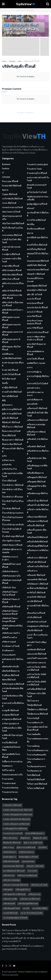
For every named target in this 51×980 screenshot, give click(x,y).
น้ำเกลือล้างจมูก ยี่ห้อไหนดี (13, 536)
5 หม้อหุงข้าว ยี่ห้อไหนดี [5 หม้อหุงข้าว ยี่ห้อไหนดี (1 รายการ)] (12, 805)
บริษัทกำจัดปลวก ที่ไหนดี (12, 545)
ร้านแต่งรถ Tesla (34, 169)
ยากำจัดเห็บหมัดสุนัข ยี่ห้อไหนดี (13, 690)
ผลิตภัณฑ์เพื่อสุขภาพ (11, 671)
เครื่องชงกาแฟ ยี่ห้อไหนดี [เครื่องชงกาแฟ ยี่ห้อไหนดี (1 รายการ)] (27, 876)
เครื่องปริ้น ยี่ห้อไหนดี (36, 526)
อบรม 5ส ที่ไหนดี (34, 299)
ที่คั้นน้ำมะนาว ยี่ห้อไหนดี (12, 427)
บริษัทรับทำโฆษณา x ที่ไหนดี (11, 601)
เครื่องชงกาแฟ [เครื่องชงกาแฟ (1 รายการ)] (9, 876)
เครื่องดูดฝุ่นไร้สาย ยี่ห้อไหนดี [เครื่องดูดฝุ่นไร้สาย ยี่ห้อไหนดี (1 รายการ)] (14, 894)
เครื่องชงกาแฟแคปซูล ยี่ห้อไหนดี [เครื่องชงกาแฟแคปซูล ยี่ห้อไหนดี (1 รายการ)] (16, 885)
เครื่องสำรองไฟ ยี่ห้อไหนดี (38, 567)
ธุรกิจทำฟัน (7, 465)
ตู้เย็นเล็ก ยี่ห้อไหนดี (10, 418)
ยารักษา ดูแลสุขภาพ (10, 724)
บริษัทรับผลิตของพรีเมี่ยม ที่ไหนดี (12, 627)
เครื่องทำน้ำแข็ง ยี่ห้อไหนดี (38, 505)
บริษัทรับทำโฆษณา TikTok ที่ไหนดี (10, 593)
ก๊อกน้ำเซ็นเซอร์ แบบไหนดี (13, 229)
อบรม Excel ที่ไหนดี (35, 303)
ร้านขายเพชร (8, 779)
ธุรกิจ (7, 25)
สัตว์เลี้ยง (31, 224)
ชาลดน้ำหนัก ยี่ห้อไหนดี (12, 392)
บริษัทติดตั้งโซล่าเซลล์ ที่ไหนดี (11, 566)
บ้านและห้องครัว (9, 655)
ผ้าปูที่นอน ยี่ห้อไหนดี (11, 675)
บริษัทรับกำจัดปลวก (10, 572)
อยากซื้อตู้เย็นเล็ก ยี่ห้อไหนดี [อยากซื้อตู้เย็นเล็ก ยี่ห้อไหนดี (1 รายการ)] (14, 871)
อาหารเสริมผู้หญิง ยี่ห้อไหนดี (38, 378)
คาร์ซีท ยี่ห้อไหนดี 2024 (12, 358)
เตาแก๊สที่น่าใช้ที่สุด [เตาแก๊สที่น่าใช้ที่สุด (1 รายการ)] (40, 908)
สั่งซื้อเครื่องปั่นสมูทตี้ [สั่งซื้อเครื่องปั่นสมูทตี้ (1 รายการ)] (11, 862)
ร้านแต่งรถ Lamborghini (37, 165)
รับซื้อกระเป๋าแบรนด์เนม (12, 762)
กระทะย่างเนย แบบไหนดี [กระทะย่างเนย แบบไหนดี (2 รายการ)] (13, 833)
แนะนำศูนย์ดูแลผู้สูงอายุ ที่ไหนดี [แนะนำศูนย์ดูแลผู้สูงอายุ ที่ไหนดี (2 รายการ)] (15, 918)
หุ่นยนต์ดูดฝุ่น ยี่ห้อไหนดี (37, 286)
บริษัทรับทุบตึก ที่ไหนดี (31, 61)
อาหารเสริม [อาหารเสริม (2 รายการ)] (32, 871)
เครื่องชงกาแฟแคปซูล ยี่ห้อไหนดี (36, 426)
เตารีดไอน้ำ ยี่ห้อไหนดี (36, 593)
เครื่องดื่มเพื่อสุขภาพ (35, 473)
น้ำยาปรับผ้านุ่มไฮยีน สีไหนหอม (12, 531)
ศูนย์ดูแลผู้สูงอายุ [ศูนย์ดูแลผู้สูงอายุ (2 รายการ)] (10, 857)
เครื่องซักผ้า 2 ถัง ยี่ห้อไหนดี (37, 441)
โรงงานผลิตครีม (34, 734)
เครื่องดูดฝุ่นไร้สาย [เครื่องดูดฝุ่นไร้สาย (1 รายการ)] (23, 890)
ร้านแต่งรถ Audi (9, 783)
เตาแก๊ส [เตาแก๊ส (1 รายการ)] (26, 908)
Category (12, 61)
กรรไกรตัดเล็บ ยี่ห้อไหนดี (12, 199)
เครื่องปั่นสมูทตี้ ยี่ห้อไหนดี (37, 546)
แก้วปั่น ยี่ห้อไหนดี (34, 617)
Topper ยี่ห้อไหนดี (10, 194)
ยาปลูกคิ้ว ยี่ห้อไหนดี (10, 711)
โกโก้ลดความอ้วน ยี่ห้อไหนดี (36, 695)
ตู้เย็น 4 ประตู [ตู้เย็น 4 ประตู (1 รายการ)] (8, 847)
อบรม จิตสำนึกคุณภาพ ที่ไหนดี (36, 346)
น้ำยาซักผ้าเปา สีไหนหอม (13, 497)
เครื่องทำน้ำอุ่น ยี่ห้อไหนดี (37, 501)
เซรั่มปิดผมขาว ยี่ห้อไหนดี (38, 584)
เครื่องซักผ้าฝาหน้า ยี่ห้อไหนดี (37, 460)
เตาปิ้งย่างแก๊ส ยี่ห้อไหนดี (37, 588)
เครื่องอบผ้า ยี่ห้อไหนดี (36, 575)
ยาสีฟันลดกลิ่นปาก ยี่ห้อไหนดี (12, 729)
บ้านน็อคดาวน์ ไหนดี (11, 646)
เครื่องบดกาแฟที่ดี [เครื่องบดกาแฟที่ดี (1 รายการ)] (10, 899)
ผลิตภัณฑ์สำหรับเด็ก (11, 667)
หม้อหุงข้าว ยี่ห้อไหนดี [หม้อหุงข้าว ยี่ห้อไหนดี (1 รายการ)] (35, 866)
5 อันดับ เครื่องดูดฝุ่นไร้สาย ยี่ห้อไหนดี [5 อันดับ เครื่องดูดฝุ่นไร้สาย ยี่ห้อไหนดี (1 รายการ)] (18, 815)
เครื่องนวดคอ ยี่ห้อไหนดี (37, 517)
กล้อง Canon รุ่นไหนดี (11, 212)
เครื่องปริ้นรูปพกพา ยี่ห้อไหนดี (37, 531)
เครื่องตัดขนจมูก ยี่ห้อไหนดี (37, 495)
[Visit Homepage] (25, 4)
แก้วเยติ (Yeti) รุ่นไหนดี (37, 622)
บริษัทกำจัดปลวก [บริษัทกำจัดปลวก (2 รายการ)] (10, 852)
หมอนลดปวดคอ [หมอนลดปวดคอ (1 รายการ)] (28, 862)
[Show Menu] (3, 4)
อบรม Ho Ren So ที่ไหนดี (37, 308)
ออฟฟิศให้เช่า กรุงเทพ (36, 363)
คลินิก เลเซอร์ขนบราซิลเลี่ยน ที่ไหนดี (12, 297)
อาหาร (30, 368)
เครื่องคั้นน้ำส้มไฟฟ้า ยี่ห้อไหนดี (37, 414)
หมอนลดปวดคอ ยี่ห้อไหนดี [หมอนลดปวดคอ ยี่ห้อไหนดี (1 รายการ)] (13, 866)
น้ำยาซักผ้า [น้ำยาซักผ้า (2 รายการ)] (43, 847)
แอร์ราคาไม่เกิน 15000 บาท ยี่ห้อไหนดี (36, 676)
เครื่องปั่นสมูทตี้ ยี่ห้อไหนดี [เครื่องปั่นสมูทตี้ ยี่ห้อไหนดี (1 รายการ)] (28, 904)
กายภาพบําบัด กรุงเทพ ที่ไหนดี (11, 248)
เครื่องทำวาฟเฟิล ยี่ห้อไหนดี (38, 511)
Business (6, 164)
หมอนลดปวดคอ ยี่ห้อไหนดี (38, 261)
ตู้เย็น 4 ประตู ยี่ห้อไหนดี (12, 414)
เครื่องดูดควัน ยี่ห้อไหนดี (37, 477)
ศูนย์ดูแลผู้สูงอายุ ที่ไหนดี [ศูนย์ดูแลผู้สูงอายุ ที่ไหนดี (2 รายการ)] (28, 857)
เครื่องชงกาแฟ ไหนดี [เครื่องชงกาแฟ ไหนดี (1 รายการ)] (39, 885)
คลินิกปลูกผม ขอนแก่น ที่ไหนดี (11, 326)
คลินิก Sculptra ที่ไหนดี (12, 270)
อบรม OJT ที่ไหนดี (35, 312)
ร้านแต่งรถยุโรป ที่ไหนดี (37, 173)
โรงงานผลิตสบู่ (33, 746)
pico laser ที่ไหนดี (10, 181)
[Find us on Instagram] (10, 966)
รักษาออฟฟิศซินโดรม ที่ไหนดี (11, 756)
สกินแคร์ (31, 208)
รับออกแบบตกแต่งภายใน (12, 775)
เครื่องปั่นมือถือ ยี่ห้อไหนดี (37, 542)
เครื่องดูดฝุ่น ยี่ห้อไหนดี (36, 482)
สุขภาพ (30, 233)
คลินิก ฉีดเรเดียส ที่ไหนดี (12, 275)
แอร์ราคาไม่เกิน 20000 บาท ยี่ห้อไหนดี (36, 683)
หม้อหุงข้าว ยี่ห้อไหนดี (36, 274)
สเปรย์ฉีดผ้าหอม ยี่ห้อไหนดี (37, 239)
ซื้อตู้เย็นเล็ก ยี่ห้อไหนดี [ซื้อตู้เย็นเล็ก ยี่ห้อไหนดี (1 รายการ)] (12, 843)
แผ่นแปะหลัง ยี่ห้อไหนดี (37, 654)
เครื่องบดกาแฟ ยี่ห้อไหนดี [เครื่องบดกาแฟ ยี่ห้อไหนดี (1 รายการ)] (30, 899)
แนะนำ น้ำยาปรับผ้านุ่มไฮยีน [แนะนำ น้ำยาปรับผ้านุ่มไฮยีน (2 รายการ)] (32, 913)
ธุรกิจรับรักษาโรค (9, 469)
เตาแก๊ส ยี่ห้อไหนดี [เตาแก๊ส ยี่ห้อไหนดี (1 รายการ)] (10, 913)
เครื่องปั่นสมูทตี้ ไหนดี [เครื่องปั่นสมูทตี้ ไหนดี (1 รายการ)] (11, 908)
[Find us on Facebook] (3, 966)
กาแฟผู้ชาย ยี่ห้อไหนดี (11, 254)
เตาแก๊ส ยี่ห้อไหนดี (34, 601)
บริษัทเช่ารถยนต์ (9, 642)
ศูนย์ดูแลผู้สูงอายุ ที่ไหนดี (37, 204)
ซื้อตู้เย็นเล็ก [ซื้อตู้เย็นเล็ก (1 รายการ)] (25, 838)
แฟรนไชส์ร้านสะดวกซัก (37, 658)
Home (4, 61)
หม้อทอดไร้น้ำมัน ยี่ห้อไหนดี (38, 255)
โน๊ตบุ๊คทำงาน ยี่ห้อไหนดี (37, 710)
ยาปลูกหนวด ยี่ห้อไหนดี (12, 719)
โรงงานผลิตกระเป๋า (35, 723)
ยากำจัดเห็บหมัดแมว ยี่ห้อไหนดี (12, 697)
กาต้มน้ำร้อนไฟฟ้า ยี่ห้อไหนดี (12, 241)
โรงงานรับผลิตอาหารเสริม (36, 761)
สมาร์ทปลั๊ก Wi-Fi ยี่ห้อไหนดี (38, 214)
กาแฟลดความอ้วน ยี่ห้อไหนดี (12, 260)
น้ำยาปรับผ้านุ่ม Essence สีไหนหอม (13, 519)
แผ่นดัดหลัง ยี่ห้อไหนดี (36, 650)
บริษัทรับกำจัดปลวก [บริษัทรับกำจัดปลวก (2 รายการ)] (27, 852)
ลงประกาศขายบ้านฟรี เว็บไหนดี (38, 179)
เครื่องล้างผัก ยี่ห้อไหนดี (36, 562)
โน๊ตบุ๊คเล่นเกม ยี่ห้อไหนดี (37, 714)
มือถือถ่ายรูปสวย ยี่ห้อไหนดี (13, 684)
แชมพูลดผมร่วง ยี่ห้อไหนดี (38, 626)
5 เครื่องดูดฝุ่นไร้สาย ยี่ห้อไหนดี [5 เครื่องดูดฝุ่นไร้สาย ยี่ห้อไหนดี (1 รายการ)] (15, 829)
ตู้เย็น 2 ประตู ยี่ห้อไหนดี (12, 409)
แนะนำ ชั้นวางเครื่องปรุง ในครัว (37, 636)
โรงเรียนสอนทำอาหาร (36, 767)
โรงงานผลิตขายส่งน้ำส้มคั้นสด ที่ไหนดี (37, 729)
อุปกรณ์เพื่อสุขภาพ (35, 400)
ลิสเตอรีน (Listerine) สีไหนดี (37, 186)
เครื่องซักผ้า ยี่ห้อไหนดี (36, 447)
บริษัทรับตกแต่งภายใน (11, 576)
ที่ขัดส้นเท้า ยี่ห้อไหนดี (11, 422)
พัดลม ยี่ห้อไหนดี (9, 680)
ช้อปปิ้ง (5, 383)
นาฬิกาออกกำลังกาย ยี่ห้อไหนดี (12, 475)
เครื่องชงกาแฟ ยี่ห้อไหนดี (37, 420)
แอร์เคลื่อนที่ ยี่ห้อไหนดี (36, 689)
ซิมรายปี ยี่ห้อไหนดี (10, 396)
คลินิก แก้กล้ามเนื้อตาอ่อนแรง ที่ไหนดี (13, 304)
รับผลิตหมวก (7, 766)
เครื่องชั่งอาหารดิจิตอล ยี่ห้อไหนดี (36, 433)
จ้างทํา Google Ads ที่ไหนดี (13, 364)
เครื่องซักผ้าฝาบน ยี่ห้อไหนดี (38, 452)
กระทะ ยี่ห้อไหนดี (9, 203)
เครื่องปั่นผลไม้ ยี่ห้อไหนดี (37, 537)
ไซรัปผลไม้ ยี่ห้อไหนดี (36, 780)
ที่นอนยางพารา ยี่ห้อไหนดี (13, 440)
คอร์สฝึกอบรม (8, 354)
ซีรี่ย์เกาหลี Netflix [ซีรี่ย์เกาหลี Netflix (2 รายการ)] (10, 838)
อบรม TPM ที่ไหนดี (35, 328)
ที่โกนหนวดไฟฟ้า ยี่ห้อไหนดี (13, 450)
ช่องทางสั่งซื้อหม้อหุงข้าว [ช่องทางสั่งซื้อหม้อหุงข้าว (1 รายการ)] (35, 833)
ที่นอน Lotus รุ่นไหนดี (11, 431)
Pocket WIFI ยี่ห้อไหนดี (12, 186)
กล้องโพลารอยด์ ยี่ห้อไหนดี (13, 224)
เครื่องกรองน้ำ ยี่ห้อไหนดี (37, 408)
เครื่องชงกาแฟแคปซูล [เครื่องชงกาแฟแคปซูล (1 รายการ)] (12, 880)
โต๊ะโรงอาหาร (33, 701)
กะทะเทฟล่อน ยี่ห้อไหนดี (12, 235)
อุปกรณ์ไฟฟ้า (32, 404)
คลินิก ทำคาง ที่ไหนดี (11, 279)
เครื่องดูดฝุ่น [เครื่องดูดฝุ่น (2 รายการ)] (8, 890)
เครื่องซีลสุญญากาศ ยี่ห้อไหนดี (37, 467)
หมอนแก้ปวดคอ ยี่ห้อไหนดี (38, 270)
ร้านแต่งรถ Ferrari (10, 792)
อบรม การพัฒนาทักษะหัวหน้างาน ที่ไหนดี (36, 338)
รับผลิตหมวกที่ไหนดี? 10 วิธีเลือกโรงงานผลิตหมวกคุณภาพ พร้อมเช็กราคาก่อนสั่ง (23, 948)
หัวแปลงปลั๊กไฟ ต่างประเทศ (35, 280)
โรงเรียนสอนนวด (34, 771)
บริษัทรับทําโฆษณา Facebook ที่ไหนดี (10, 613)
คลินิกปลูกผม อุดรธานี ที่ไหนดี (11, 341)
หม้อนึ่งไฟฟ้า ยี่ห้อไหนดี (37, 265)
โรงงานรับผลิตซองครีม (37, 755)
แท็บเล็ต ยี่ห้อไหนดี (35, 631)
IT (3, 173)
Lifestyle (6, 177)
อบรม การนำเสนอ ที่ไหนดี (38, 332)
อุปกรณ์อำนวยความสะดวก (35, 394)
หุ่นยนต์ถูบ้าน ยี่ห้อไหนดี (37, 290)
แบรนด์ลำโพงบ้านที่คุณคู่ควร (37, 644)
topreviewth (12, 972)
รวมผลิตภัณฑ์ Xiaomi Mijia (11, 748)
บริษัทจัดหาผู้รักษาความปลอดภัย (12, 551)
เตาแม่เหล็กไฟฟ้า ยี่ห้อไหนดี (38, 607)
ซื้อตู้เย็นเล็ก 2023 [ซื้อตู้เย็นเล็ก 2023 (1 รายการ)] (40, 838)
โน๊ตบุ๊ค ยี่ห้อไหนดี (34, 705)
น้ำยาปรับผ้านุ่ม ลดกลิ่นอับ (13, 525)
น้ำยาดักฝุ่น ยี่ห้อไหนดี (11, 509)
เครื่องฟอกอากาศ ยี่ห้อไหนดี (38, 552)
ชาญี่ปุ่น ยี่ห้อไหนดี (10, 388)
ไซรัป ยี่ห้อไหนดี (34, 775)
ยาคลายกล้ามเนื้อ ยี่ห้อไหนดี (13, 705)
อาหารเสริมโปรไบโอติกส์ (37, 384)
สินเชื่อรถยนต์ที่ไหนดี (36, 229)
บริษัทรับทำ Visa (9, 588)
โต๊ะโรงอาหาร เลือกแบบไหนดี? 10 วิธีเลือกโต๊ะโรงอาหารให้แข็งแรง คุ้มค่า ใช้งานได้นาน (23, 932)
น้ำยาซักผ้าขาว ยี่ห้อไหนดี (13, 485)
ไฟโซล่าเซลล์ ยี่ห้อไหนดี (37, 784)
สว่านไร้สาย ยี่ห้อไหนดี (36, 220)
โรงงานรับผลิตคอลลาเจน (38, 750)
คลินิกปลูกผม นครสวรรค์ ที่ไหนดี (12, 334)
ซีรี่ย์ (4, 401)
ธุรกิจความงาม (8, 460)
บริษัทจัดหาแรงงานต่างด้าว (10, 558)
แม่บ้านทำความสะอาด (36, 663)
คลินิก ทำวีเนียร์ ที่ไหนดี (12, 291)
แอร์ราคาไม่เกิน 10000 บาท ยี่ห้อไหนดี (36, 669)
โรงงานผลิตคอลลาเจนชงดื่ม (38, 740)
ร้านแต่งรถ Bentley (10, 788)
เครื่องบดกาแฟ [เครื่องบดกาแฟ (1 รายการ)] (34, 894)
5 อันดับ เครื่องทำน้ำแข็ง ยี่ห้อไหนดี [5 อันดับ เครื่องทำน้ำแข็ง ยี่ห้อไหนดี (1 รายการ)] (17, 819)
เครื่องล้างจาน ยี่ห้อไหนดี (37, 558)
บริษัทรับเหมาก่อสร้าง (11, 633)
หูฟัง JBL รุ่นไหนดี (34, 295)
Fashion (6, 169)
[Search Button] (48, 4)
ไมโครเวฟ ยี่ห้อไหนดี (36, 788)
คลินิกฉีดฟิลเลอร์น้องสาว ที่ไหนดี (13, 311)
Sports (5, 190)
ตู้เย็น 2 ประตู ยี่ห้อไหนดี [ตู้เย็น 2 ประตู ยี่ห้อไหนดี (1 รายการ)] (33, 843)
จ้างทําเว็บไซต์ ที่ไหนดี (11, 375)
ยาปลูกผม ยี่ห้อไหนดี (10, 715)
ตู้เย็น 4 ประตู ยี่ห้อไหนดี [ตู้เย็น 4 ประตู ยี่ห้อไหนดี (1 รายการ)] (26, 847)
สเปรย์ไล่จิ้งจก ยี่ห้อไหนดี (37, 245)
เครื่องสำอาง (32, 571)
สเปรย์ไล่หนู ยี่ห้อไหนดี (36, 249)
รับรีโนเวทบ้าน (8, 770)
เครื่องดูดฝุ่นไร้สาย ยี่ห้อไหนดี (37, 488)
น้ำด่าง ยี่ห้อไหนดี (9, 481)
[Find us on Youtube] (14, 966)
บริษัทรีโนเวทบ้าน (10, 638)
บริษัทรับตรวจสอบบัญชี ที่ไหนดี (12, 582)
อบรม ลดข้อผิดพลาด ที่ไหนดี (35, 353)
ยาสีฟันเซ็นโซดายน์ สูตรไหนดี (12, 737)
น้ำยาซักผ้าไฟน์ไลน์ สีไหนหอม (13, 503)
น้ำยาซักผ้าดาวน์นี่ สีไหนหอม (12, 491)
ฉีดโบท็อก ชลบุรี (9, 379)
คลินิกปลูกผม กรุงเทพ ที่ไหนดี (11, 319)
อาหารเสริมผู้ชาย (34, 372)
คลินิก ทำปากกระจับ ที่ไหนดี (13, 285)
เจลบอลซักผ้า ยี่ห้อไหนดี (37, 580)
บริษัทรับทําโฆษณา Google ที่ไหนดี (10, 620)
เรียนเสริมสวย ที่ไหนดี (36, 613)
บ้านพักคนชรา (8, 651)
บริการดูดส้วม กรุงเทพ (11, 541)
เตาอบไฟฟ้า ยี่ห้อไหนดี (36, 597)
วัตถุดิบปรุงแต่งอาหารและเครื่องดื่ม (38, 198)
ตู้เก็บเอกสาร (7, 405)
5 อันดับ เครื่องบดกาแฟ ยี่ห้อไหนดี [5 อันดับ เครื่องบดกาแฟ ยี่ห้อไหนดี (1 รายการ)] (16, 824)
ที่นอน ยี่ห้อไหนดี (9, 436)
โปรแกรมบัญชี (33, 718)
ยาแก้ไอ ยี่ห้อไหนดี (10, 743)
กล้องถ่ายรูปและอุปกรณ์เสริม (12, 218)
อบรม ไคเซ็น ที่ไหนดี (35, 359)
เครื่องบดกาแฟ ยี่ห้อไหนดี (37, 521)
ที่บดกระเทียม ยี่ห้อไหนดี (12, 444)
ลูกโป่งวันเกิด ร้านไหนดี (37, 192)
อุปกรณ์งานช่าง (33, 388)
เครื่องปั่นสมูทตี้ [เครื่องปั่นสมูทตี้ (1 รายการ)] (9, 904)
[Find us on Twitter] (6, 966)
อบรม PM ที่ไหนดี (34, 316)
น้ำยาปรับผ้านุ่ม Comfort (13, 513)
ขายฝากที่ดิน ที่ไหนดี (11, 266)
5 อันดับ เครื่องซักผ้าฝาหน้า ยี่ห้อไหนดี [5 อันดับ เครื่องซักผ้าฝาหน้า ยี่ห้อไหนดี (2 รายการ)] (18, 810)
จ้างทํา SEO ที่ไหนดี (10, 370)
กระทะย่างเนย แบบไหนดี (12, 207)
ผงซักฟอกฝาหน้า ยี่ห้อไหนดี (13, 661)
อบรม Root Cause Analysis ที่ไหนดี (35, 322)
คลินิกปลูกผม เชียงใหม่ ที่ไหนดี (11, 348)
